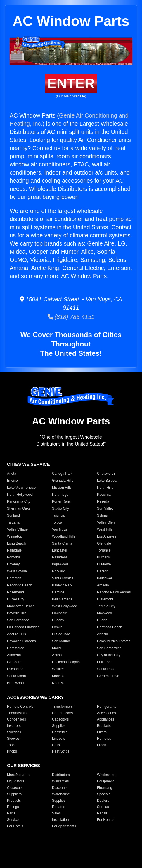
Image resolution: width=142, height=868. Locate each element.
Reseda (103, 501)
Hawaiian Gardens (21, 641)
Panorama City (19, 501)
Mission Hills (62, 488)
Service (13, 820)
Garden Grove (108, 676)
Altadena (14, 655)
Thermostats (17, 713)
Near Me (59, 683)
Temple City (106, 606)
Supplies (59, 726)
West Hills (105, 529)
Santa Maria (17, 676)
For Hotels (15, 826)
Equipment (105, 781)
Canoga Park (62, 474)
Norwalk (58, 571)
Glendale (104, 543)
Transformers (62, 707)
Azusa (57, 655)
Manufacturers (18, 775)
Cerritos (58, 592)
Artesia (102, 634)
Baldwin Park (62, 585)
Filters (102, 732)
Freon (102, 745)
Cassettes (60, 732)
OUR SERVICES (24, 765)
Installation (60, 820)
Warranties (60, 781)
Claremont (105, 599)
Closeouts (15, 788)
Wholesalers (107, 775)
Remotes (104, 739)
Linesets (59, 739)
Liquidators (16, 781)
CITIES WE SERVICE (28, 464)
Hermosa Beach (110, 627)
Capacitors (60, 719)
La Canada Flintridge (23, 627)
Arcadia (103, 585)
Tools (11, 745)
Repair (102, 813)
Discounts (60, 788)
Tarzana (13, 522)
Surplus (103, 807)
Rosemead (15, 592)
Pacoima (104, 495)
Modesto (59, 676)
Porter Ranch (62, 501)
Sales (56, 813)
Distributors (61, 775)
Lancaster (60, 550)
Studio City (60, 508)
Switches (14, 732)
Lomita (57, 627)
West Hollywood (65, 606)
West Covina (17, 571)
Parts (11, 813)
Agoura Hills (17, 634)
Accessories (106, 713)
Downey (13, 564)
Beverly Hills (17, 613)
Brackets (104, 726)
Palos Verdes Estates (114, 641)
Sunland (13, 515)
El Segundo (61, 634)
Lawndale (59, 613)
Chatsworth (106, 474)
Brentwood (15, 683)
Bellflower (105, 578)
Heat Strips (61, 751)
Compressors (62, 713)
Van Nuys (59, 529)
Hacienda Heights (66, 662)
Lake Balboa (107, 481)
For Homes (106, 820)
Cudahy (58, 620)
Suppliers (14, 794)
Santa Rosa (106, 669)
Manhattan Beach (21, 606)
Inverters (14, 726)
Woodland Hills (64, 536)
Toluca (57, 522)
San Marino (61, 641)
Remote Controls (20, 707)
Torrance (104, 550)
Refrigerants (106, 707)
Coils (56, 745)
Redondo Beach (20, 585)
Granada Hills (63, 481)
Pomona (14, 557)
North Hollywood (20, 495)
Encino (12, 481)
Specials (104, 794)
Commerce (16, 648)
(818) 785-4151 (71, 317)
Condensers (17, 719)
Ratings (13, 807)
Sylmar (102, 515)
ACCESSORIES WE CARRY (35, 697)
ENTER (71, 83)
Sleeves (13, 739)
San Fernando (18, 620)
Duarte (102, 620)
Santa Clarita (62, 543)
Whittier (58, 669)
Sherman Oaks (19, 508)
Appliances (106, 719)
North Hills (105, 488)
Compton (14, 578)
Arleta (12, 474)
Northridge (60, 495)
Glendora (14, 662)
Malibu (57, 648)
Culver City (16, 599)
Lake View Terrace (21, 488)
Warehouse (61, 794)
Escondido (15, 669)
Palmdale (14, 550)
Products (14, 801)
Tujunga (58, 515)
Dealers (103, 801)
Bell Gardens (62, 599)
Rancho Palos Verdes (114, 592)
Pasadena (60, 557)
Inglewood (60, 564)
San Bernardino (109, 648)
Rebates (59, 807)
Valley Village (17, 529)
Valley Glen (106, 522)
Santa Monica (63, 578)
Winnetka (14, 536)
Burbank (104, 557)
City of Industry (109, 655)
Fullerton (104, 662)
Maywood (104, 613)
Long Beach (16, 543)
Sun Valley (105, 508)
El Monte (104, 564)
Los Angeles (106, 536)
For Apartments (64, 826)
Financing (105, 788)
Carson (103, 571)
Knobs (12, 751)
